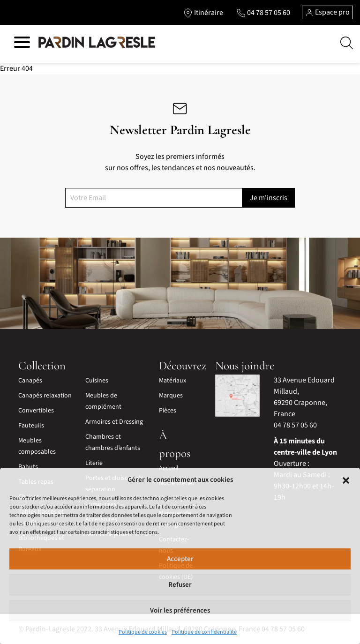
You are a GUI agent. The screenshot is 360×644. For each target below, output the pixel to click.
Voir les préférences (180, 610)
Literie (94, 463)
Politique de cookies (143, 632)
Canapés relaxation (45, 396)
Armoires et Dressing (114, 422)
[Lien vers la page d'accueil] (97, 43)
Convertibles (36, 411)
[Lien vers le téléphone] (263, 13)
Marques (171, 396)
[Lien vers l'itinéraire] (203, 13)
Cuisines (97, 381)
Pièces (168, 411)
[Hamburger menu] (22, 44)
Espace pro (327, 12)
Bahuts (28, 467)
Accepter (180, 559)
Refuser (180, 585)
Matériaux (172, 381)
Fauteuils (31, 426)
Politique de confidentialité (204, 632)
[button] (346, 480)
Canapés (30, 381)
